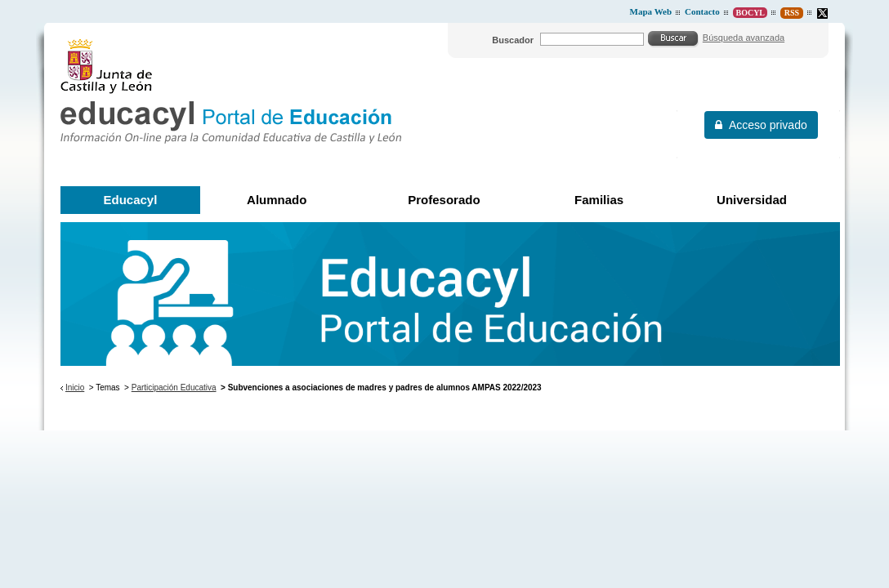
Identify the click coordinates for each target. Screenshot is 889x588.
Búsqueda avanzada (744, 38)
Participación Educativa (174, 388)
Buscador (513, 40)
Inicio (75, 388)
